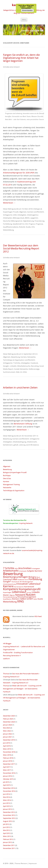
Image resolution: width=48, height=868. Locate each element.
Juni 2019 (6, 743)
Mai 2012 (6, 830)
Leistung (22, 445)
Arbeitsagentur (33, 215)
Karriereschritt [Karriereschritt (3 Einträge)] (19, 587)
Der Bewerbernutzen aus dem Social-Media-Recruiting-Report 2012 (21, 248)
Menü (24, 20)
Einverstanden (27, 10)
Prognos (32, 224)
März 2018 (7, 755)
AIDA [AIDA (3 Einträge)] (16, 569)
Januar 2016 (7, 776)
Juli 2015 (6, 782)
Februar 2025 (8, 719)
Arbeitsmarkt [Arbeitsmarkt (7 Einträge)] (11, 571)
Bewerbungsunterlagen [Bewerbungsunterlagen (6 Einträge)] (15, 577)
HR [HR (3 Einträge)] (21, 582)
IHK (26, 224)
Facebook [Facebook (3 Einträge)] (21, 580)
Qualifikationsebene (11, 227)
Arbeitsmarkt (32, 442)
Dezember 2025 (9, 716)
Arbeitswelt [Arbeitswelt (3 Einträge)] (23, 571)
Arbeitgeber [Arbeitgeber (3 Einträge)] (36, 569)
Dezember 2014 (9, 788)
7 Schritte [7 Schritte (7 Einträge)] (9, 568)
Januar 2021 (7, 737)
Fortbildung (7, 224)
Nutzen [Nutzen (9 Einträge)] (31, 595)
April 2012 (7, 833)
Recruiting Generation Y (12, 656)
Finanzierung (39, 221)
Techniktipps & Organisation (14, 360)
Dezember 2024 (9, 722)
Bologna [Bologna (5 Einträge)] (32, 577)
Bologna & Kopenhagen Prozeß (15, 472)
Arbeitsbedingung (19, 442)
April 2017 (7, 767)
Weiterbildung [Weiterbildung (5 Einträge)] (10, 602)
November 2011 (9, 848)
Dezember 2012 (9, 812)
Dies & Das (7, 478)
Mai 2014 (6, 797)
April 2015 (7, 785)
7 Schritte (17, 363)
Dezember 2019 (9, 740)
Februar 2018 (8, 758)
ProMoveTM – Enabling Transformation (18, 653)
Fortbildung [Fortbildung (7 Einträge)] (35, 579)
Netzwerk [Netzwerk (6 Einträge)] (20, 595)
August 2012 (8, 821)
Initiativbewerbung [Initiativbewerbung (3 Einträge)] (9, 584)
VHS (33, 227)
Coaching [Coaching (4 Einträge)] (7, 579)
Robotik (22, 227)
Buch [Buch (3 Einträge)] (38, 577)
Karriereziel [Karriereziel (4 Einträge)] (29, 587)
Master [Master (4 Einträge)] (6, 595)
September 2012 (9, 818)
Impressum (33, 863)
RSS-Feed (38, 616)
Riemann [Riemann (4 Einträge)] (16, 599)
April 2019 (7, 746)
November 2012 (9, 815)
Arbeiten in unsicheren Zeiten (20, 387)
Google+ (6, 366)
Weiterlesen (9, 203)
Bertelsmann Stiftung (23, 424)
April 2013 (7, 806)
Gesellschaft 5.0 (18, 224)
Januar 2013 (7, 809)
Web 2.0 (19, 372)
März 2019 (7, 749)
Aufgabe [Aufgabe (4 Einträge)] (31, 571)
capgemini (34, 218)
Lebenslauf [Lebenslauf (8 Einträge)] (19, 592)
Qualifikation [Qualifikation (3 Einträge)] (7, 599)
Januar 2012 (7, 842)
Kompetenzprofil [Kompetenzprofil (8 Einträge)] (30, 589)
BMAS (27, 218)
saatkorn (6, 659)
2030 (15, 215)
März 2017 (7, 770)
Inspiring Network (26, 523)
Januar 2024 (7, 725)
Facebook (34, 363)
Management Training (11, 484)
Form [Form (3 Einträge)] (26, 580)
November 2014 (9, 791)
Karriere (30, 212)
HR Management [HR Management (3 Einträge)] (28, 582)
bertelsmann (8, 445)
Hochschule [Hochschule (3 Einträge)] (15, 582)
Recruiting (35, 366)
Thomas (6, 674)
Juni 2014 (6, 794)
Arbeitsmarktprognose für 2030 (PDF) (19, 173)
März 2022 (7, 731)
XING (25, 372)
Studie (28, 227)
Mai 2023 (6, 728)
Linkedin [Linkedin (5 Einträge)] (36, 592)
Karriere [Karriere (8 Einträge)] (8, 586)
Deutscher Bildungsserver (13, 221)
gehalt (16, 445)
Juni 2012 (6, 827)
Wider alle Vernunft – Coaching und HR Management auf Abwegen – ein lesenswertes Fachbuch (22, 689)
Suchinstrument (9, 372)
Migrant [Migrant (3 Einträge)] (12, 595)
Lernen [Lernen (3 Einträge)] (29, 592)
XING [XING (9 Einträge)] (21, 601)
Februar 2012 (8, 839)
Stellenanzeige (34, 369)
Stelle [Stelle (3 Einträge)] (35, 599)
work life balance (32, 445)
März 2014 (7, 800)
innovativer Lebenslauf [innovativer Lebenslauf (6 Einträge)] (28, 584)
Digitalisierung (28, 221)
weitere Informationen (27, 7)
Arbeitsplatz (8, 218)
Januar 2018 (7, 761)
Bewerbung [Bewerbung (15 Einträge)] (13, 574)
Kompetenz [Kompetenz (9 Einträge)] (11, 589)
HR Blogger (7, 643)
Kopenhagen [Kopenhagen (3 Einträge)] (7, 592)
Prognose (39, 224)
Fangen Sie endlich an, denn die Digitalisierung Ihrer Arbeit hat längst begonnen (21, 58)
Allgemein (23, 212)
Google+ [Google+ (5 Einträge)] (7, 581)
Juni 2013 (6, 803)
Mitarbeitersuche (24, 366)
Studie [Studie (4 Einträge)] (40, 599)
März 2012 (7, 836)
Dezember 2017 (9, 764)
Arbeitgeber (22, 215)
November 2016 (9, 773)
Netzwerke (31, 357)
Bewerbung (15, 357)
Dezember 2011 (9, 845)
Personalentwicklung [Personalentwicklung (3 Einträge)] (10, 597)
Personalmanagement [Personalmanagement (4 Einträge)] (27, 597)
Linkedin (13, 366)
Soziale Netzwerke (21, 369)
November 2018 (9, 752)
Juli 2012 (6, 824)
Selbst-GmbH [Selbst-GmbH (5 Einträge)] (27, 599)
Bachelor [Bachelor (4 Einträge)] (38, 571)
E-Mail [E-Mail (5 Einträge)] (14, 579)
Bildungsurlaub (19, 218)
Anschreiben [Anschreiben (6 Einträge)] (25, 568)
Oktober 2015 (8, 779)
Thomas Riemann (21, 863)
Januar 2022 (7, 734)
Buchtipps (7, 475)
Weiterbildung (8, 230)
